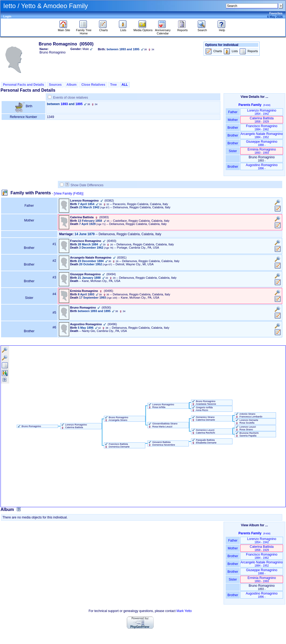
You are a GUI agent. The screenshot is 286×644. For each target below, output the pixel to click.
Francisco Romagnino (262, 128)
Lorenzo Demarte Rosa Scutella (247, 421)
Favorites (276, 13)
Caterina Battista (262, 120)
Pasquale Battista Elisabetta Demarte (204, 441)
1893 (64, 104)
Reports (183, 29)
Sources (55, 85)
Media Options (143, 29)
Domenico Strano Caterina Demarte (203, 418)
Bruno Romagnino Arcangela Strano (116, 419)
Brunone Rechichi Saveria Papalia (247, 434)
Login (7, 16)
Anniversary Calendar (163, 30)
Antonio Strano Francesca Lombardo (249, 415)
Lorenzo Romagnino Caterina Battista (74, 426)
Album (71, 85)
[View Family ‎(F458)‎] (69, 194)
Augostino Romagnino (262, 167)
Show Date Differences (84, 185)
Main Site (64, 29)
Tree (113, 85)
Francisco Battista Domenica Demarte (117, 445)
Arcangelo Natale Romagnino (262, 135)
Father (233, 112)
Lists (123, 29)
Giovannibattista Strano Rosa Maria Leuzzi (163, 425)
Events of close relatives (71, 98)
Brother (233, 128)
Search (202, 29)
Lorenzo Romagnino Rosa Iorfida (161, 406)
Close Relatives (93, 85)
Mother (233, 120)
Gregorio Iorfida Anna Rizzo (202, 409)
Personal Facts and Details (24, 85)
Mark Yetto (184, 611)
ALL (125, 85)
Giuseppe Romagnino (262, 143)
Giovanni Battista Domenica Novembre (161, 443)
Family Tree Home (84, 30)
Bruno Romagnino (29, 426)
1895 (79, 104)
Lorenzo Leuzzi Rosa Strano (246, 428)
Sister (233, 151)
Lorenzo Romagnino (262, 112)
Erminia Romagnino (262, 151)
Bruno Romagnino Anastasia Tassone (204, 403)
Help (222, 29)
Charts (103, 29)
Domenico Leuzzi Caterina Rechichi (203, 431)
